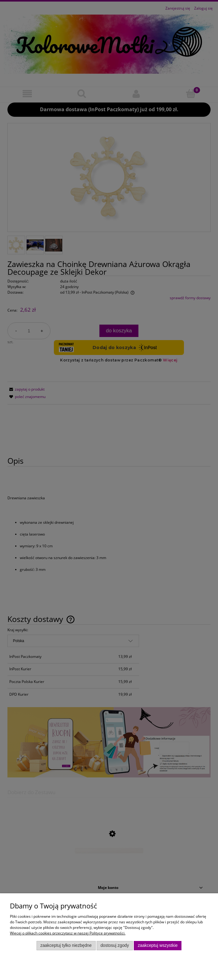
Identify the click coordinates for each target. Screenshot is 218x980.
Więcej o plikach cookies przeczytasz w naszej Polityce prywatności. (68, 933)
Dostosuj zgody (115, 945)
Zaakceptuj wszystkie (158, 945)
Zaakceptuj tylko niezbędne (66, 945)
